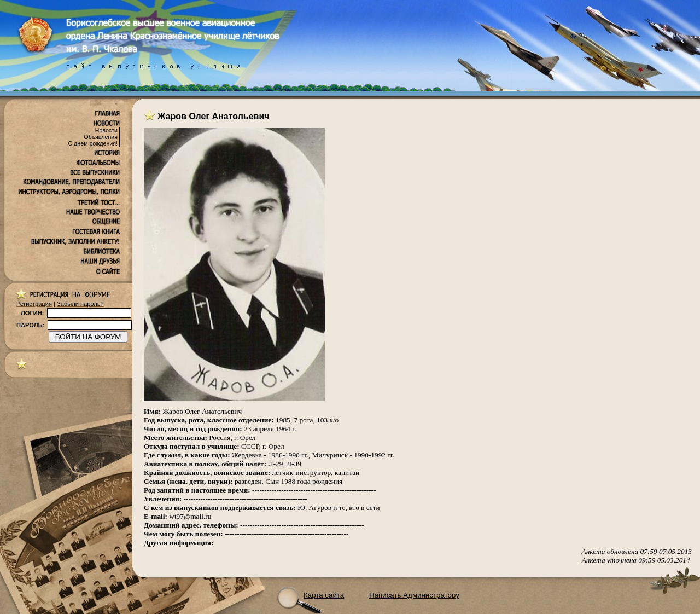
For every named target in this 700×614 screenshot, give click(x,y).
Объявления (101, 137)
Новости (106, 130)
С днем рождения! (93, 143)
